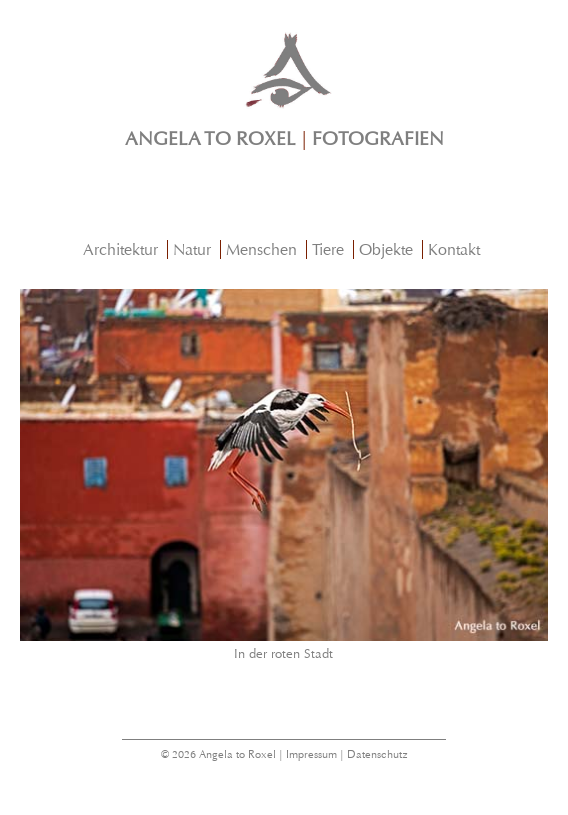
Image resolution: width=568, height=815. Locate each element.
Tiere (328, 249)
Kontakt (454, 249)
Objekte (386, 249)
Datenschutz (377, 754)
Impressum (311, 754)
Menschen (261, 249)
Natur (192, 249)
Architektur (120, 249)
